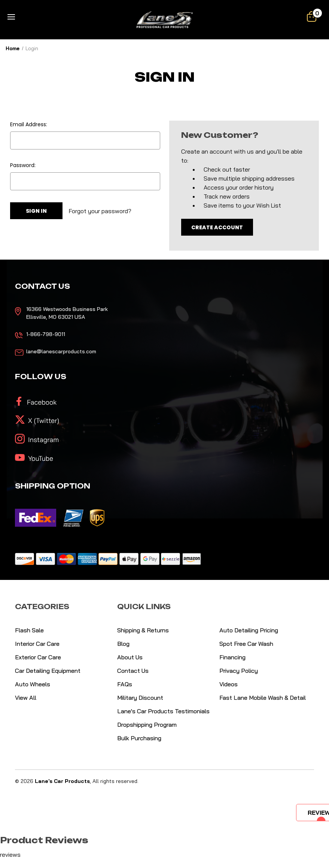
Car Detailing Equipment (48, 671)
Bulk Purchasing (139, 738)
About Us (130, 657)
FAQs (125, 684)
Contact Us (133, 671)
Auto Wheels (33, 684)
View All (26, 698)
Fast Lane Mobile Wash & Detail (263, 698)
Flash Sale (29, 630)
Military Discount (140, 698)
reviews (10, 855)
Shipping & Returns (143, 630)
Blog (123, 644)
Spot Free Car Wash (246, 644)
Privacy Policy (239, 671)
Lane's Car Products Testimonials (163, 711)
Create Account (217, 227)
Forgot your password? (100, 211)
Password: (23, 165)
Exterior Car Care (38, 657)
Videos (229, 684)
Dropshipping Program (147, 725)
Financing (232, 657)
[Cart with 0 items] (312, 16)
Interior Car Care (37, 644)
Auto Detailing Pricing (249, 630)
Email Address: (29, 124)
